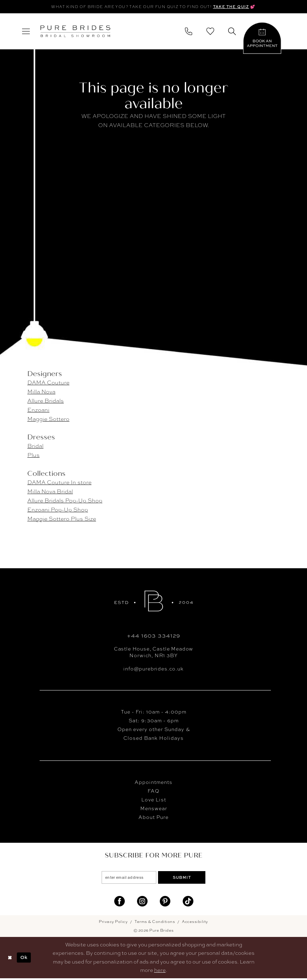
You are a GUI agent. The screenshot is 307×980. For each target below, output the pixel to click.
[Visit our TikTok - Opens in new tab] (188, 903)
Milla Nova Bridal (50, 492)
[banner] (75, 32)
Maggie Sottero (48, 420)
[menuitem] (26, 32)
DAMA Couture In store (59, 483)
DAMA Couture (48, 383)
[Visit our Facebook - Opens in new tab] (120, 903)
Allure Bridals (46, 401)
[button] (26, 32)
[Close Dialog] (10, 960)
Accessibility (195, 923)
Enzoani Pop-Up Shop (58, 510)
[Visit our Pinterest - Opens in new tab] (165, 903)
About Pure (153, 818)
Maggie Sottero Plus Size (62, 519)
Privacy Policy (113, 923)
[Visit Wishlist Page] (210, 32)
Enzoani (38, 411)
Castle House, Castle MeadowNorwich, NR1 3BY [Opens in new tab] (153, 652)
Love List (154, 800)
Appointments (153, 783)
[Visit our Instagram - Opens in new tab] (142, 903)
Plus (33, 456)
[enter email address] (126, 878)
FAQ (153, 791)
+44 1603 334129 (153, 636)
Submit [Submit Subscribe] (185, 878)
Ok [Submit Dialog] (26, 959)
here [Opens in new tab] (160, 972)
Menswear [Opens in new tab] (154, 809)
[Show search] (232, 32)
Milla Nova (41, 392)
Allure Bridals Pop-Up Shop (65, 501)
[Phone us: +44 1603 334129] (189, 32)
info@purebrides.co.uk (153, 669)
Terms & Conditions (155, 923)
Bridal (35, 447)
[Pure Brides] (154, 601)
